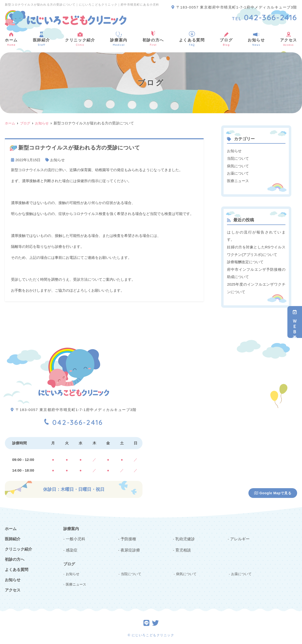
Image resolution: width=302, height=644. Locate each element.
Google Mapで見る (273, 491)
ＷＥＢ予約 (295, 322)
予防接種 (128, 536)
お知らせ (256, 39)
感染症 (71, 547)
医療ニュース (238, 180)
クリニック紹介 (80, 39)
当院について (238, 158)
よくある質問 (192, 39)
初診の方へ (153, 39)
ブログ (226, 39)
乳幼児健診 (184, 536)
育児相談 (183, 547)
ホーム (11, 39)
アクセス (13, 588)
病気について (238, 165)
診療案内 (119, 39)
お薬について (238, 173)
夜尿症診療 (130, 547)
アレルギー (239, 536)
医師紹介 (41, 39)
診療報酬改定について (245, 261)
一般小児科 (75, 536)
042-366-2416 (74, 419)
